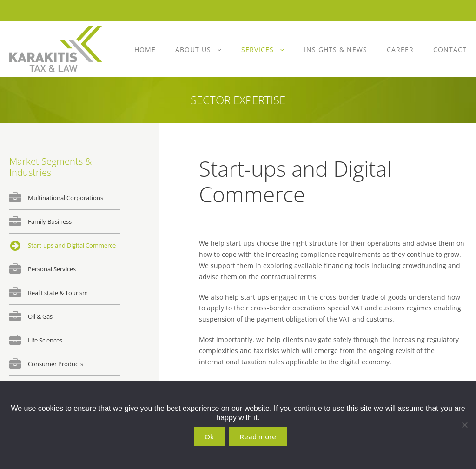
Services (258, 50)
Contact (450, 50)
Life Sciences (45, 340)
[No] (464, 425)
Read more (258, 436)
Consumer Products (56, 364)
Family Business (50, 221)
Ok (209, 436)
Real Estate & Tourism (58, 293)
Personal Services (52, 269)
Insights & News (336, 50)
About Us (193, 50)
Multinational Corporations (66, 198)
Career (400, 50)
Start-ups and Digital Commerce (72, 245)
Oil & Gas (40, 316)
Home (145, 50)
